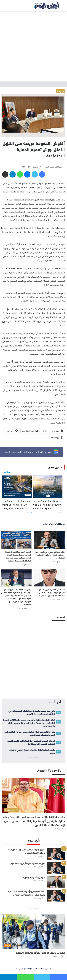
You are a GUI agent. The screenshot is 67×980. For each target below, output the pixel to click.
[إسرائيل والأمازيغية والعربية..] (56, 882)
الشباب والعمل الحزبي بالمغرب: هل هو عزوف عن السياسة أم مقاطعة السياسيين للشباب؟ (51, 592)
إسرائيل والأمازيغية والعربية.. (33, 877)
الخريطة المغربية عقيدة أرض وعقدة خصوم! (27, 863)
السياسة (60, 91)
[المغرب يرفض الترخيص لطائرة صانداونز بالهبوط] (33, 931)
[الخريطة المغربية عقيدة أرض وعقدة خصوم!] (56, 868)
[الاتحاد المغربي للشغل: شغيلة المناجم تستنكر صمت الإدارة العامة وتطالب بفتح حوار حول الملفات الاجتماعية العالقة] (16, 540)
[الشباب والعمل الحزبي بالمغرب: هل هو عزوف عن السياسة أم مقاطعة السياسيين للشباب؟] (49, 578)
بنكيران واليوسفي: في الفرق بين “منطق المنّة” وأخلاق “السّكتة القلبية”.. (50, 555)
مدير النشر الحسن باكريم (54, 167)
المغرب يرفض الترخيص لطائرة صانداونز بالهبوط (40, 952)
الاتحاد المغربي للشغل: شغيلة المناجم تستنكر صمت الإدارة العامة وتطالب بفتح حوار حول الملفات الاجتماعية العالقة (18, 556)
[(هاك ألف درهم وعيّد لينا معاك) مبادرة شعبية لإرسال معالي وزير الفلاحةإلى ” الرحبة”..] (56, 896)
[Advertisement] (33, 46)
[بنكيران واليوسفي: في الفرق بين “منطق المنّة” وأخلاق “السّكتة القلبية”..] (49, 540)
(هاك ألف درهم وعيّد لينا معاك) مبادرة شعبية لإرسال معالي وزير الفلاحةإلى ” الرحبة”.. (26, 893)
